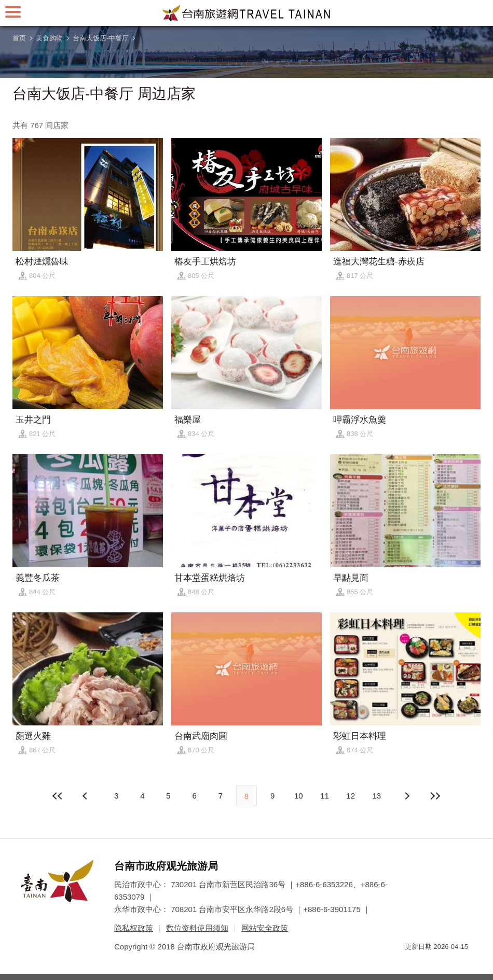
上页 (407, 796)
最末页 (435, 796)
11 (325, 796)
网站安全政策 (265, 928)
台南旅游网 (246, 13)
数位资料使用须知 (197, 928)
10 (299, 796)
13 (377, 796)
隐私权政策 (134, 928)
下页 (86, 796)
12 (351, 796)
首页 (19, 38)
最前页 (58, 796)
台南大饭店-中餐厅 (101, 38)
